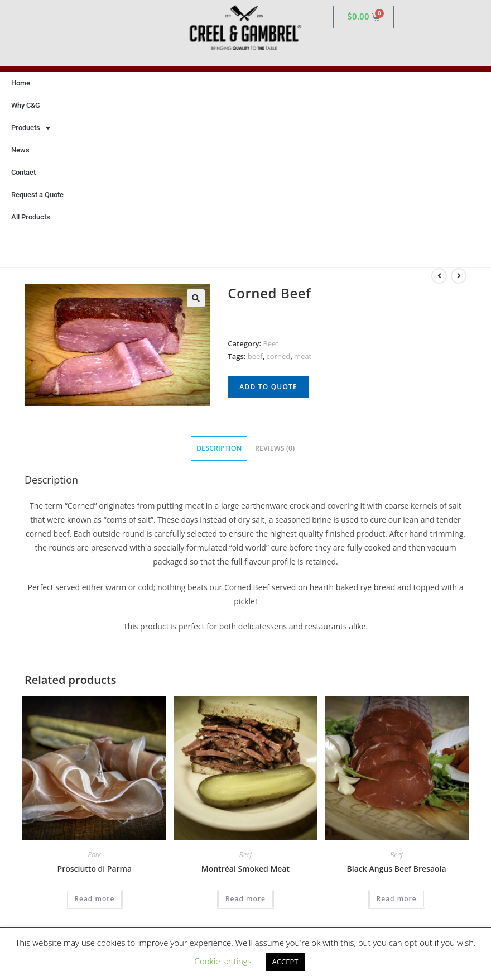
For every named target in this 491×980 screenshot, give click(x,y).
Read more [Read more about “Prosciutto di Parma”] (94, 899)
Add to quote (268, 387)
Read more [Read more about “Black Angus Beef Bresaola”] (397, 899)
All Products (31, 217)
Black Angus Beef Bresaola (397, 869)
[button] (196, 298)
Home (21, 83)
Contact (23, 172)
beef (255, 356)
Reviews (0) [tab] (275, 448)
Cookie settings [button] (223, 961)
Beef (270, 343)
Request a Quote (37, 195)
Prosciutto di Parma (95, 869)
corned (279, 356)
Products (31, 128)
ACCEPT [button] (285, 962)
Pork (95, 855)
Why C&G (26, 105)
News (20, 150)
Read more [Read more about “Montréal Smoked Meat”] (245, 899)
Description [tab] (219, 448)
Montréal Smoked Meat (245, 869)
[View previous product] (439, 276)
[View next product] (459, 276)
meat (303, 356)
